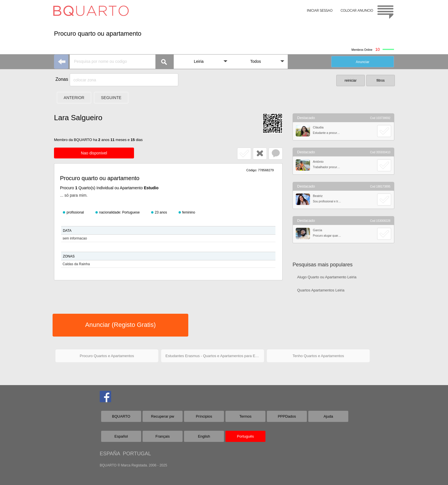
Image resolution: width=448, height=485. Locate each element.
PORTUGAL (137, 454)
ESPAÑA (110, 454)
